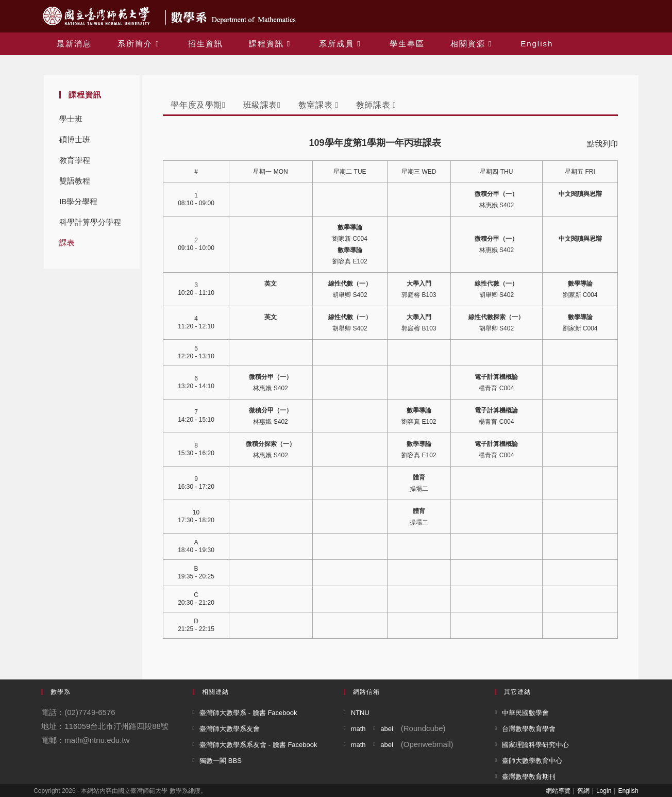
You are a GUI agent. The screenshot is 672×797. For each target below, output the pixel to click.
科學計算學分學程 (90, 222)
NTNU (360, 713)
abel (387, 729)
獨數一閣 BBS (221, 761)
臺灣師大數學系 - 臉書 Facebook (248, 713)
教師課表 (376, 105)
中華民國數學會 (525, 713)
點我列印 (602, 144)
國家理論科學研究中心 (535, 745)
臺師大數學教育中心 (532, 761)
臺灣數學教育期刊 (529, 777)
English (628, 791)
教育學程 (75, 160)
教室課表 (318, 105)
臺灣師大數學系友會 (230, 729)
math (358, 729)
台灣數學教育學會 (529, 729)
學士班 (71, 119)
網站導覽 (558, 791)
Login (604, 791)
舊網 (583, 791)
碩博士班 (75, 139)
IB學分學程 (78, 201)
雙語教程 (75, 181)
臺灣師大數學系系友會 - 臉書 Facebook (258, 745)
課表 (67, 243)
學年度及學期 (198, 105)
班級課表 (262, 105)
